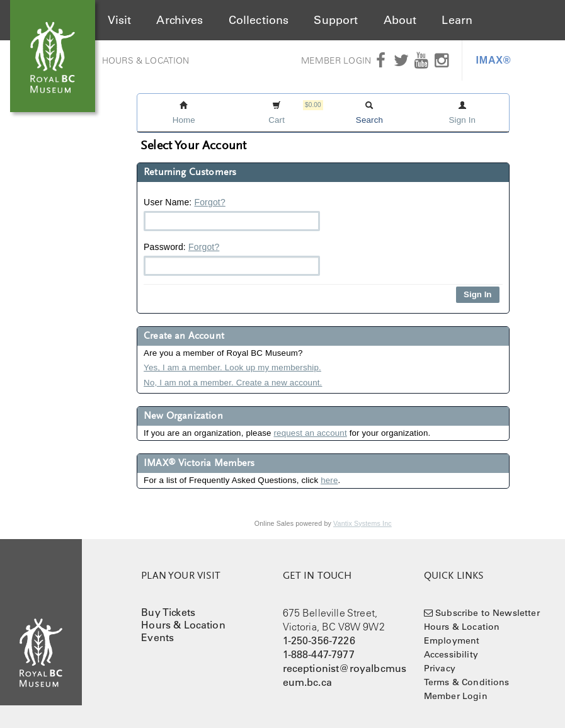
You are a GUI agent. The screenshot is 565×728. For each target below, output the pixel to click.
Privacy (440, 668)
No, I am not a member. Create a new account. (233, 383)
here (329, 480)
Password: (232, 259)
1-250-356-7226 (319, 640)
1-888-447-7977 (319, 654)
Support (336, 20)
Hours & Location (146, 60)
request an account (311, 433)
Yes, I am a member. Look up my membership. (232, 367)
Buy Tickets (168, 612)
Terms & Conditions (467, 682)
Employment (452, 640)
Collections (259, 20)
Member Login (336, 60)
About (400, 20)
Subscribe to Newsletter (488, 613)
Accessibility (451, 654)
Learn (457, 20)
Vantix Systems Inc (362, 523)
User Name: (232, 214)
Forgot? (209, 202)
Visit (120, 20)
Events (157, 637)
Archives (180, 20)
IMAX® (494, 60)
